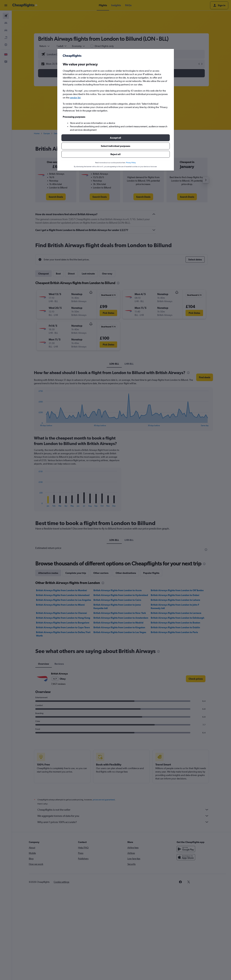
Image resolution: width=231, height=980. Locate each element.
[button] (116, 138)
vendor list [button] (75, 98)
